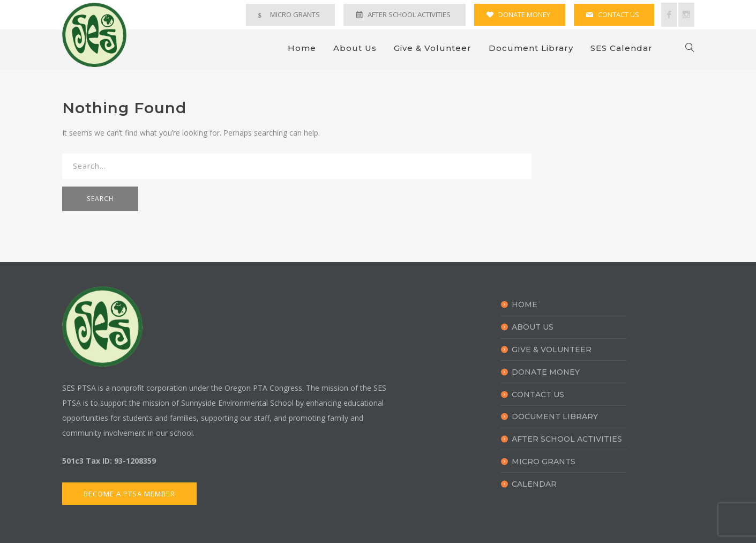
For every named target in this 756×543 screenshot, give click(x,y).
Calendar (534, 484)
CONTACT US (619, 14)
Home (302, 48)
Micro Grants (544, 462)
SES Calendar (622, 48)
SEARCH (100, 199)
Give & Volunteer (433, 48)
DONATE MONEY (524, 14)
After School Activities (567, 439)
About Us (355, 48)
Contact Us (538, 395)
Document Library (531, 48)
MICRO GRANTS (295, 14)
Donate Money (546, 372)
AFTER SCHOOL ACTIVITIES (409, 14)
